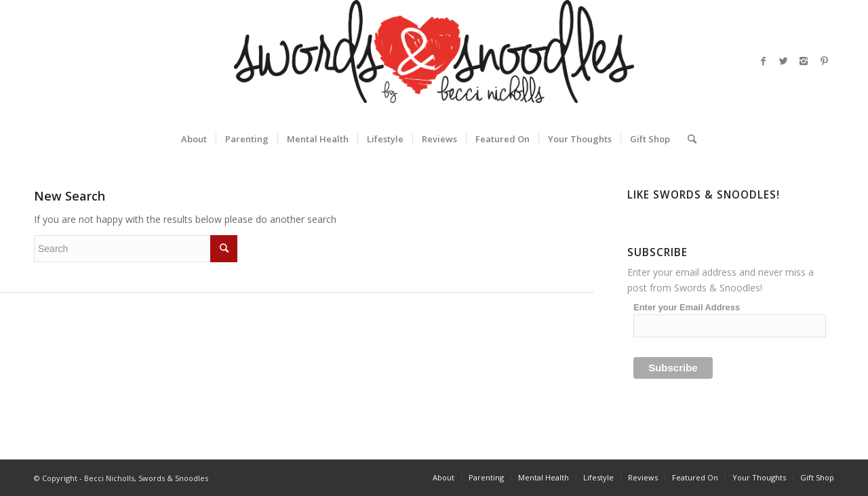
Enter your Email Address (687, 307)
